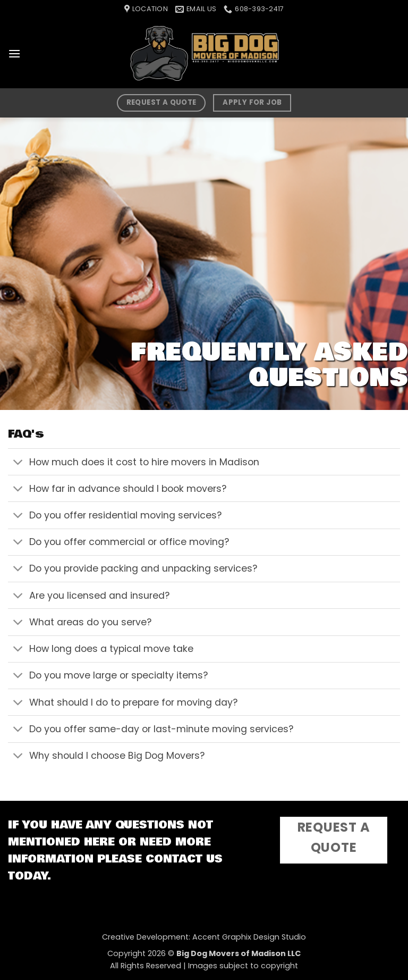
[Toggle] (18, 463)
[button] (14, 53)
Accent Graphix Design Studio (249, 937)
